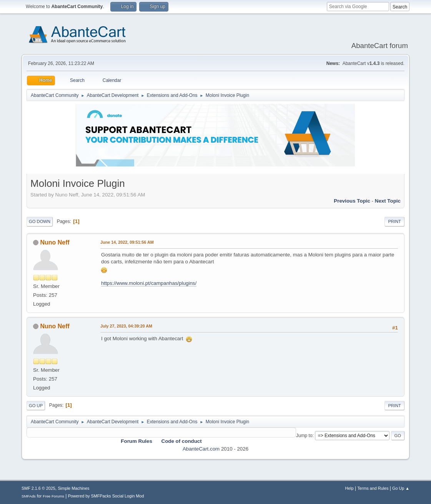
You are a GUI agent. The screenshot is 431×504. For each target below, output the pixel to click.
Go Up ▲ (401, 488)
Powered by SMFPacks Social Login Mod (106, 496)
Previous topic (352, 201)
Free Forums (53, 496)
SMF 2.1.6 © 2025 (38, 488)
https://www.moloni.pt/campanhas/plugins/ (149, 283)
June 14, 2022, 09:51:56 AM (127, 242)
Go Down (40, 221)
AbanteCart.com (201, 449)
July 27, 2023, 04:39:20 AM (126, 326)
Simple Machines (73, 488)
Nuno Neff (55, 242)
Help (349, 488)
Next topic (388, 201)
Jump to (304, 436)
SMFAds (29, 496)
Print (394, 221)
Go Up (36, 406)
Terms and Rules (373, 488)
